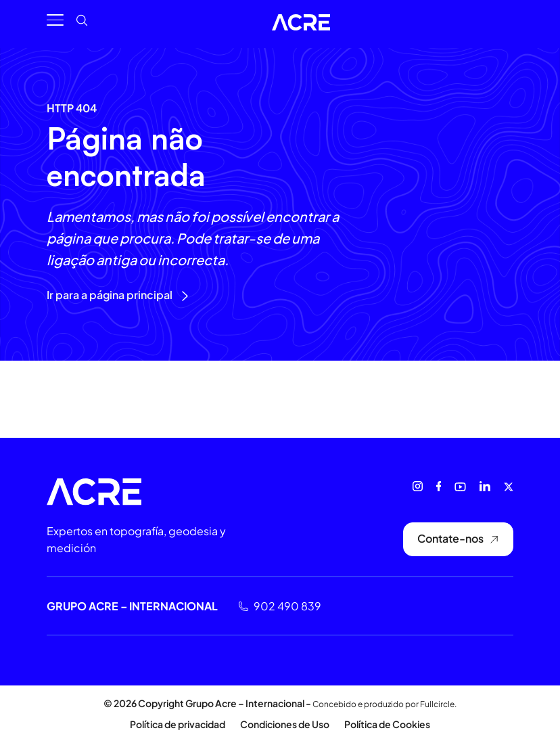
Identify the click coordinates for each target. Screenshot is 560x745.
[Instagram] (418, 486)
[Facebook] (439, 486)
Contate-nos (458, 538)
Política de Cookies (387, 724)
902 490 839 (287, 606)
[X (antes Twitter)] (509, 487)
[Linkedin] (485, 486)
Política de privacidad (178, 724)
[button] (62, 27)
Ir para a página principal (118, 295)
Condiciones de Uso (285, 724)
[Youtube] (460, 487)
